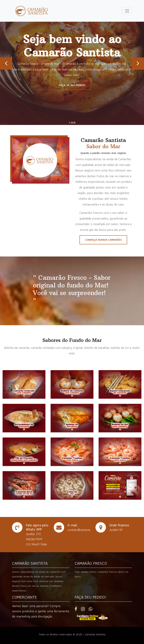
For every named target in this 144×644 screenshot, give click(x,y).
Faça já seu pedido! (72, 85)
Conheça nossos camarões (103, 240)
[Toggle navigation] (127, 11)
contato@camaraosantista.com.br (89, 530)
